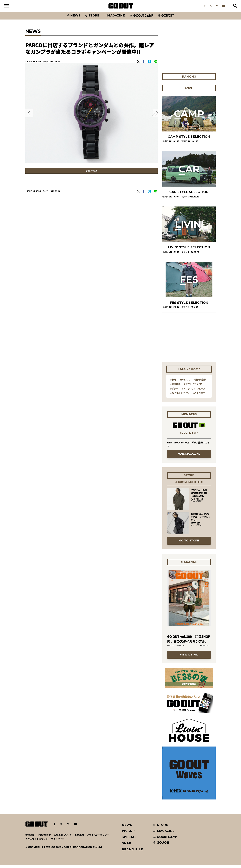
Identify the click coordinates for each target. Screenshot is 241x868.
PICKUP (128, 834)
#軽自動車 (175, 387)
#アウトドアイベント (195, 387)
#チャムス (185, 382)
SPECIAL (129, 840)
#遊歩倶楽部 (200, 382)
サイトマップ (58, 842)
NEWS (127, 827)
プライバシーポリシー (98, 837)
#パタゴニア (199, 396)
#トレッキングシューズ (194, 391)
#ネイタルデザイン (180, 396)
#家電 (173, 382)
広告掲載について (63, 837)
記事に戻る (91, 174)
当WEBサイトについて (37, 842)
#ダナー (174, 391)
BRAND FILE (132, 852)
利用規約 (79, 837)
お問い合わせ (44, 837)
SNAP (127, 846)
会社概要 (30, 837)
